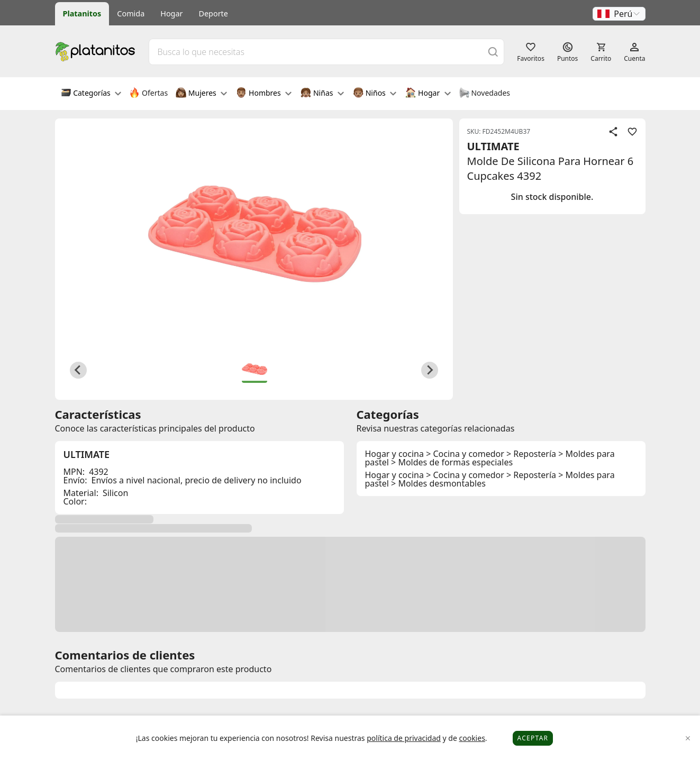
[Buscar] (493, 52)
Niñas (322, 94)
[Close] (688, 739)
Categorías (91, 94)
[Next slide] (430, 370)
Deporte (213, 13)
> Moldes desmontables (438, 483)
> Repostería (531, 454)
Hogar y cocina (394, 454)
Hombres (264, 94)
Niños (375, 94)
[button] (619, 14)
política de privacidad (404, 738)
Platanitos (82, 13)
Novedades (484, 94)
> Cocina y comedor (465, 454)
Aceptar (533, 738)
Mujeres (201, 94)
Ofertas (148, 94)
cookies (472, 738)
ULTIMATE (493, 146)
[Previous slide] (78, 370)
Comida (131, 13)
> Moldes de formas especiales (452, 462)
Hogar (171, 13)
